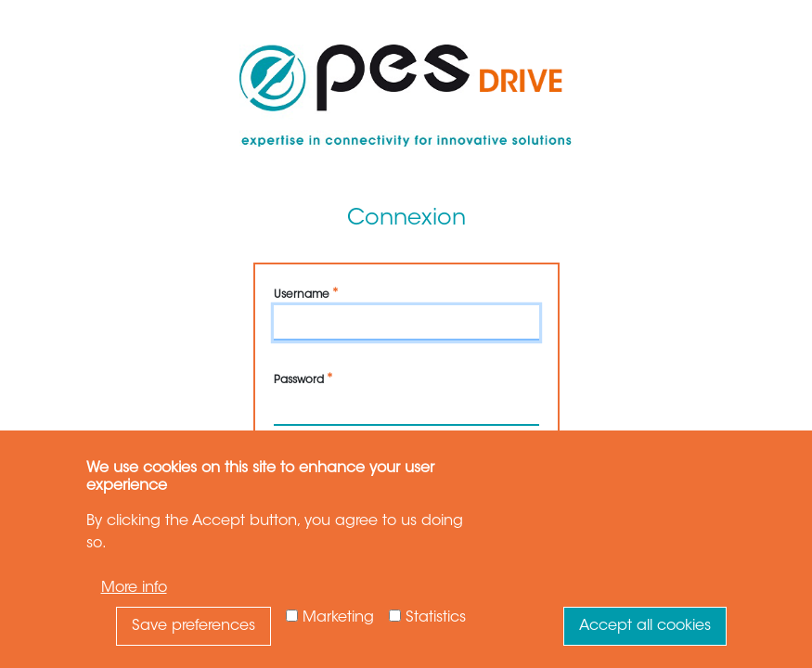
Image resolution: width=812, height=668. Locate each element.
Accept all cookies (645, 626)
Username (302, 295)
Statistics (436, 618)
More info (134, 588)
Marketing (338, 618)
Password (299, 380)
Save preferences (193, 626)
